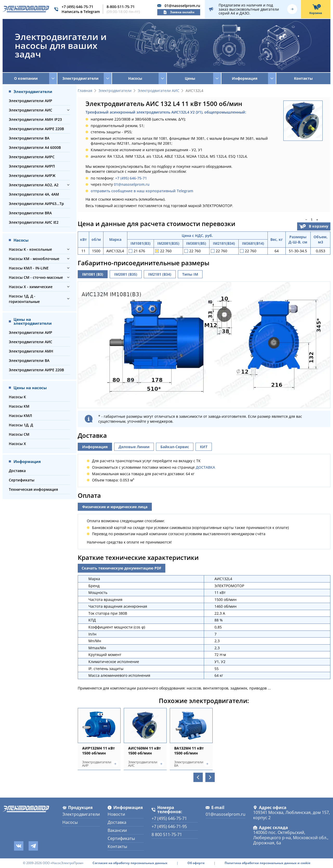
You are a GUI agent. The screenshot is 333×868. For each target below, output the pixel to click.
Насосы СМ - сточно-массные (36, 277)
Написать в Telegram (81, 12)
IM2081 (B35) (126, 274)
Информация (95, 447)
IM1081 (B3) (93, 274)
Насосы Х (17, 444)
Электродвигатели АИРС (32, 157)
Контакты (303, 78)
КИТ (204, 447)
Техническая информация (33, 489)
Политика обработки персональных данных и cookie (267, 863)
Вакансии (117, 830)
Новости (116, 814)
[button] (68, 110)
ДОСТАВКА (205, 467)
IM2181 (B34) (160, 274)
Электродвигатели (115, 91)
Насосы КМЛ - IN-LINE (29, 268)
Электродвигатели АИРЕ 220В (36, 129)
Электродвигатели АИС (31, 110)
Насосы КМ (19, 406)
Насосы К (17, 397)
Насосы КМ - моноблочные (34, 259)
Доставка (17, 471)
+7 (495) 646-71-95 (169, 826)
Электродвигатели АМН (31, 351)
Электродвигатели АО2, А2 (34, 185)
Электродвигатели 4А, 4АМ (34, 194)
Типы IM (190, 274)
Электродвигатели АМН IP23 (35, 119)
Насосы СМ (19, 434)
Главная (85, 91)
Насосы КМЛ (20, 416)
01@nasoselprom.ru (182, 6)
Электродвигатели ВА (29, 138)
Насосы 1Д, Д (21, 425)
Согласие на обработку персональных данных (130, 863)
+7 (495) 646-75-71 (77, 7)
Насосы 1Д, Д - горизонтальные (24, 299)
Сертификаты (22, 480)
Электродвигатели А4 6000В (35, 147)
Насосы (70, 822)
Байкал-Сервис (175, 447)
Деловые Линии (134, 447)
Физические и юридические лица (115, 507)
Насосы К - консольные (30, 249)
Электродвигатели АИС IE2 (34, 222)
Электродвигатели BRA (30, 213)
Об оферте (196, 863)
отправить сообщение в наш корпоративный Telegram (142, 191)
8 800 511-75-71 (167, 834)
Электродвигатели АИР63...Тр (36, 204)
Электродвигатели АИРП (32, 166)
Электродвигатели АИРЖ (32, 175)
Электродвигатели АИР (31, 101)
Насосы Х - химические (31, 287)
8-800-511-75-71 (121, 7)
